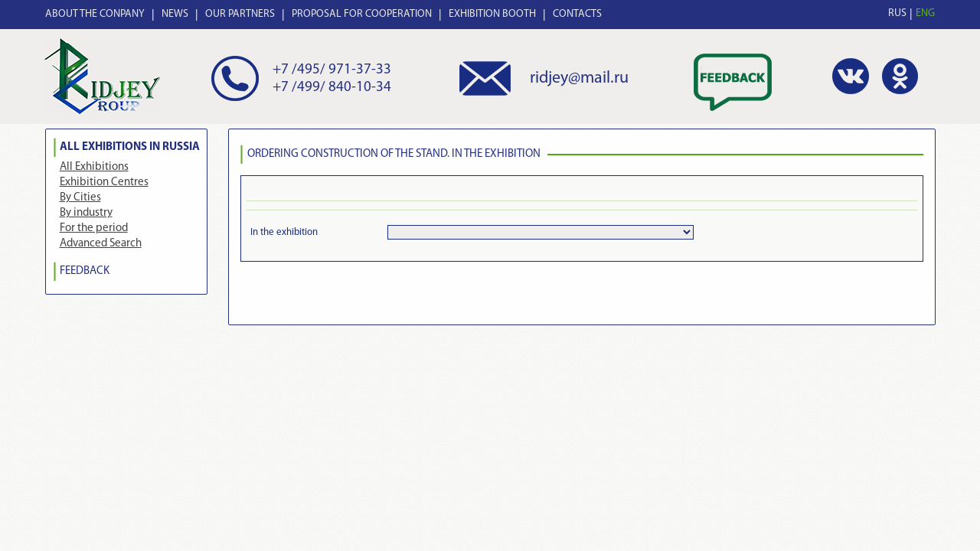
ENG (925, 13)
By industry (86, 213)
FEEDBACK (85, 271)
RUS (897, 13)
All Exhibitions (94, 167)
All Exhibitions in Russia (130, 147)
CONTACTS (577, 14)
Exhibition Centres (104, 183)
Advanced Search (101, 244)
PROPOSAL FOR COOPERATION (362, 14)
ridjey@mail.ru (579, 78)
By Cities (80, 198)
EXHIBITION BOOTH (492, 14)
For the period (94, 228)
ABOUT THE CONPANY (95, 14)
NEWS (175, 14)
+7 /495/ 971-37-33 (332, 70)
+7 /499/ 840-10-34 (332, 88)
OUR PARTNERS (240, 14)
